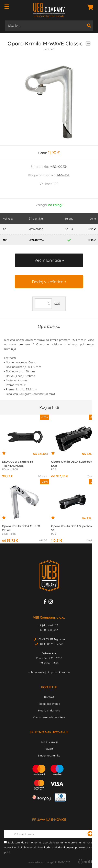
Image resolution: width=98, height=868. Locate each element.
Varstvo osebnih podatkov (49, 717)
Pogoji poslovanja (49, 704)
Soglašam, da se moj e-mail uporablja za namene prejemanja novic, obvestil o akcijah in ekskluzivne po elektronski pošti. (49, 847)
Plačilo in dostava (49, 710)
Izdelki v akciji (49, 742)
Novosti (49, 749)
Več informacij (48, 260)
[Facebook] (46, 602)
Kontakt (49, 697)
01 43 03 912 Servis (52, 644)
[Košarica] (89, 7)
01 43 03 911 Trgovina (52, 639)
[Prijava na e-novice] (90, 834)
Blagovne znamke (49, 755)
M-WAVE (64, 175)
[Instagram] (52, 602)
